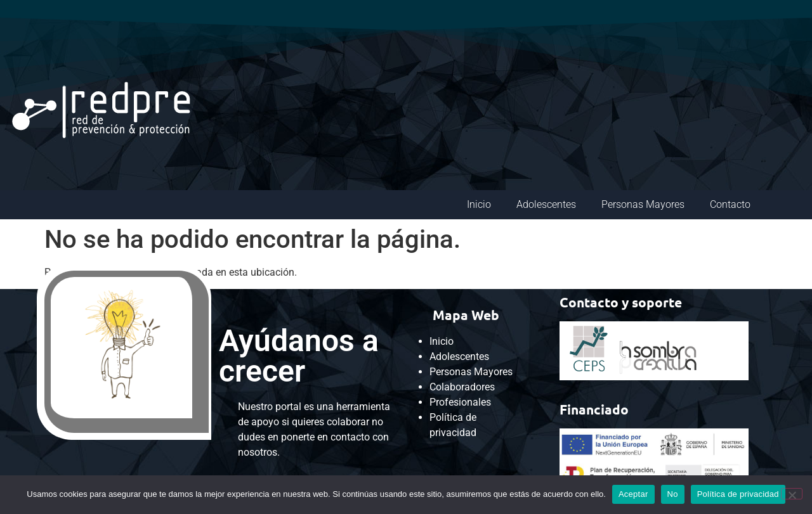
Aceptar (633, 494)
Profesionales (460, 402)
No (673, 494)
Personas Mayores (643, 204)
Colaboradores (462, 387)
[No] (792, 494)
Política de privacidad (738, 494)
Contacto (730, 204)
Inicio (479, 204)
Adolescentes (546, 204)
